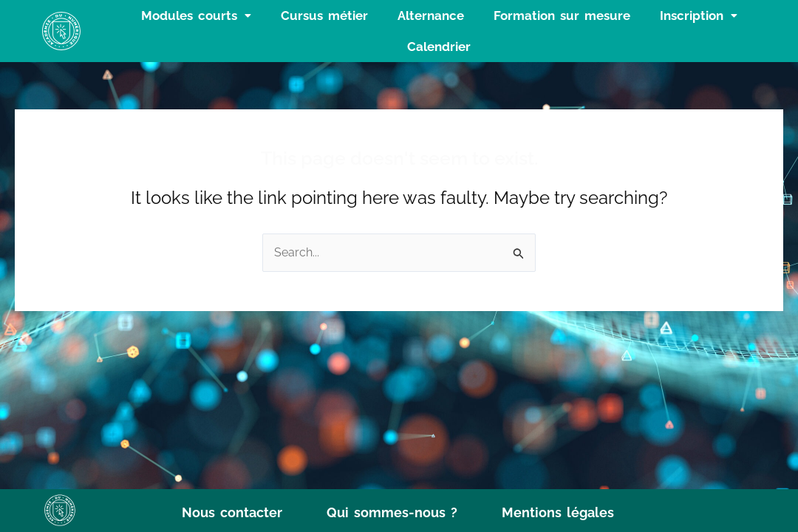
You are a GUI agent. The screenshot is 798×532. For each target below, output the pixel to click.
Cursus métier (324, 16)
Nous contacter (232, 512)
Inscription (699, 16)
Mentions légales (558, 512)
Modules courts (196, 16)
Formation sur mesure (562, 16)
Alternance (431, 16)
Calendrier (439, 47)
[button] (196, 16)
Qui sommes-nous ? (392, 512)
